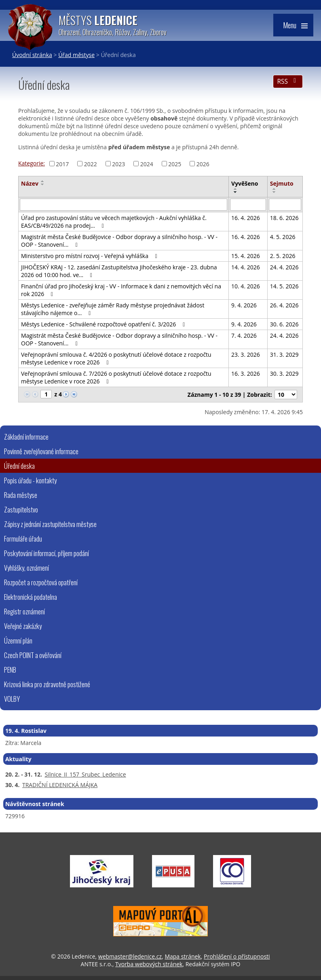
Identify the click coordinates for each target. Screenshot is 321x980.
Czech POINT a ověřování (33, 655)
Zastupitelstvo (21, 509)
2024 (147, 164)
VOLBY (12, 699)
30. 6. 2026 (284, 324)
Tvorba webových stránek (149, 964)
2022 (91, 164)
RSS (288, 81)
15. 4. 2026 (246, 256)
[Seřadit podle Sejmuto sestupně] (275, 192)
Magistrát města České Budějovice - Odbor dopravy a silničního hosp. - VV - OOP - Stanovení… (119, 241)
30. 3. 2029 (284, 374)
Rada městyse (21, 495)
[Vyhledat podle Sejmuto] (285, 205)
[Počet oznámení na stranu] (286, 395)
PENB (10, 670)
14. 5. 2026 (284, 286)
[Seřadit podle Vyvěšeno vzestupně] (236, 189)
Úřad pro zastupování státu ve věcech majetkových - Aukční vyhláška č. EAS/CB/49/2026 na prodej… (114, 222)
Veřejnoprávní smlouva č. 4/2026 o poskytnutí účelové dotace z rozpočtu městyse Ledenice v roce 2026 (116, 358)
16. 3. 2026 (246, 374)
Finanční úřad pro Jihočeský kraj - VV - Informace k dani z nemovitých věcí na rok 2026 (121, 290)
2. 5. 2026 (283, 256)
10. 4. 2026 (246, 286)
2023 (118, 164)
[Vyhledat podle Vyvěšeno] (248, 205)
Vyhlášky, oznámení (26, 568)
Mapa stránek (183, 956)
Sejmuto (282, 183)
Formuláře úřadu (23, 539)
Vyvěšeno (245, 183)
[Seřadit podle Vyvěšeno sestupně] (236, 192)
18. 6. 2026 (284, 218)
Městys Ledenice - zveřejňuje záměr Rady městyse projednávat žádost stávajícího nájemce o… (113, 309)
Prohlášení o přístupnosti (237, 956)
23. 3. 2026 (246, 355)
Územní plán (18, 640)
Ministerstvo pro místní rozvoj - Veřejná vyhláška (90, 256)
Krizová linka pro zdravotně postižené (47, 684)
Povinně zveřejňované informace (41, 451)
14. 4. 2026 (246, 267)
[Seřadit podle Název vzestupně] (43, 181)
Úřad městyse (76, 55)
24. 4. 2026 (284, 267)
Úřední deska (19, 466)
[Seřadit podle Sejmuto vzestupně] (275, 189)
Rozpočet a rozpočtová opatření (41, 582)
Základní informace (26, 437)
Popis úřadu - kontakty (30, 480)
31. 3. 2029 (284, 355)
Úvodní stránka (32, 55)
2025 (175, 164)
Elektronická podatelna (31, 597)
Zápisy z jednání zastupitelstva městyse (50, 524)
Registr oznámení (24, 611)
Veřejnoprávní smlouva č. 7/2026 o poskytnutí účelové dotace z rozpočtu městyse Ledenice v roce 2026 (116, 377)
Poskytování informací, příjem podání (46, 553)
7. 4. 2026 (244, 335)
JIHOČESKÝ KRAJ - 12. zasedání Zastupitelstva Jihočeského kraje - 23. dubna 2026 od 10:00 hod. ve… (119, 271)
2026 (203, 164)
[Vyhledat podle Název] (124, 205)
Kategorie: (32, 163)
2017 (62, 164)
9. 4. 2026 (244, 305)
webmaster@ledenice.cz (130, 956)
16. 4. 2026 (246, 218)
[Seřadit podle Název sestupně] (43, 184)
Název (30, 183)
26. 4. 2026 (284, 305)
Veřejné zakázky (23, 626)
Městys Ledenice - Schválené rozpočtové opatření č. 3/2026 (104, 324)
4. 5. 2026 (283, 237)
